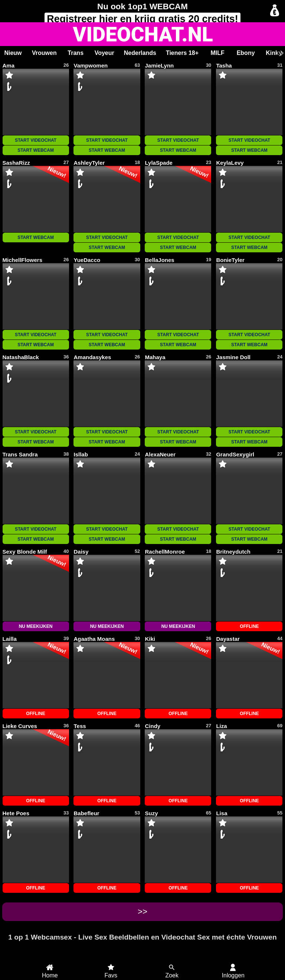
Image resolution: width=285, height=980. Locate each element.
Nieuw (13, 53)
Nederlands (140, 53)
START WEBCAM (36, 150)
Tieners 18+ (182, 53)
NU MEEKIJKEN (36, 626)
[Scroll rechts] (281, 53)
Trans (76, 53)
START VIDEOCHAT (36, 140)
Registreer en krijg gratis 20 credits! (142, 19)
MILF (217, 53)
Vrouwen (44, 53)
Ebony (246, 53)
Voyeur (104, 53)
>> (142, 912)
